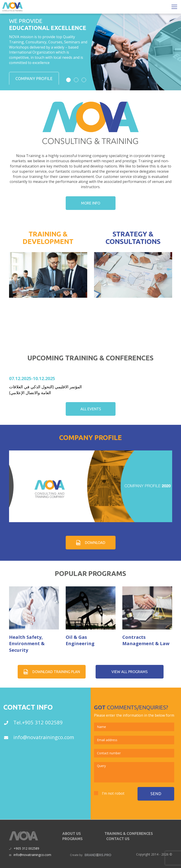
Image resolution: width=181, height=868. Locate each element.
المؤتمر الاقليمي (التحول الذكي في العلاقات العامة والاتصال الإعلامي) (45, 390)
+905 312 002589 (26, 848)
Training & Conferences (129, 834)
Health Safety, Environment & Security (27, 644)
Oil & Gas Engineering (80, 640)
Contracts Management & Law (146, 640)
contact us (118, 839)
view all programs (130, 671)
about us (72, 834)
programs (72, 839)
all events (90, 409)
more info (91, 203)
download (90, 543)
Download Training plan (52, 672)
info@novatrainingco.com (32, 855)
